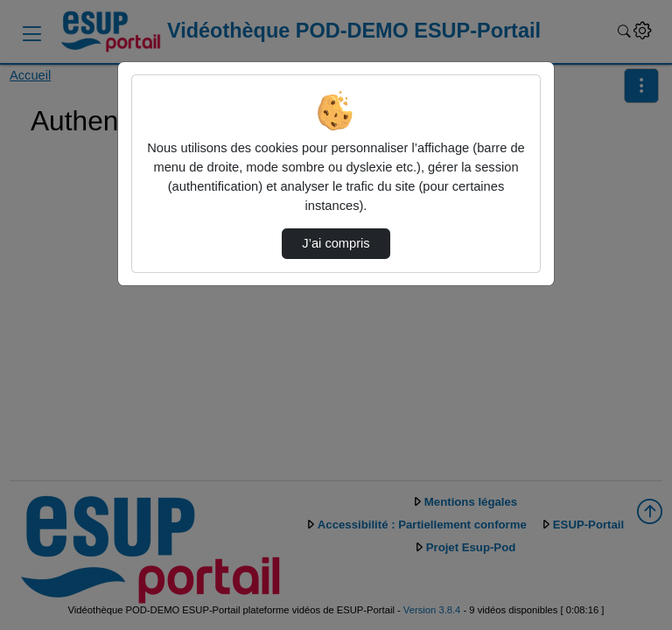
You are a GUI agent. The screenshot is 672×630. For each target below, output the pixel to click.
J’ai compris (336, 243)
